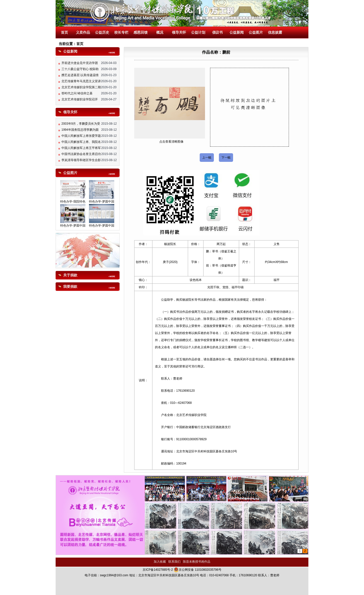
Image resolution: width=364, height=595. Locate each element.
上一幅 (207, 158)
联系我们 (174, 562)
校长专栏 (121, 32)
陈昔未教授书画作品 (197, 562)
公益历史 (102, 32)
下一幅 (226, 158)
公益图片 (256, 32)
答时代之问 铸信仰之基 (77, 95)
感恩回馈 (141, 32)
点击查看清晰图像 (171, 142)
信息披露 (275, 32)
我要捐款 (70, 287)
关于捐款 (70, 275)
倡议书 (217, 32)
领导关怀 (179, 32)
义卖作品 (83, 32)
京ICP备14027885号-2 (158, 570)
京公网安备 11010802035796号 (198, 570)
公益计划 (198, 32)
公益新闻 (237, 32)
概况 (160, 32)
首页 (64, 32)
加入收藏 (160, 562)
